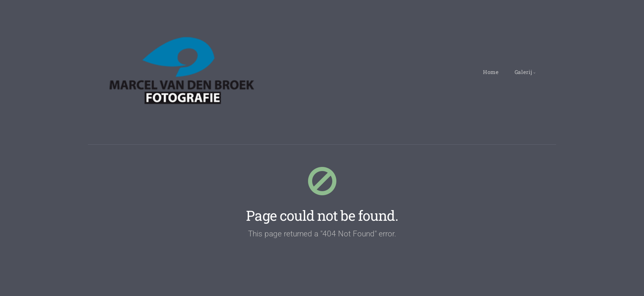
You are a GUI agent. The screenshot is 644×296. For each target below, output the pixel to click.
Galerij (523, 72)
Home (491, 72)
